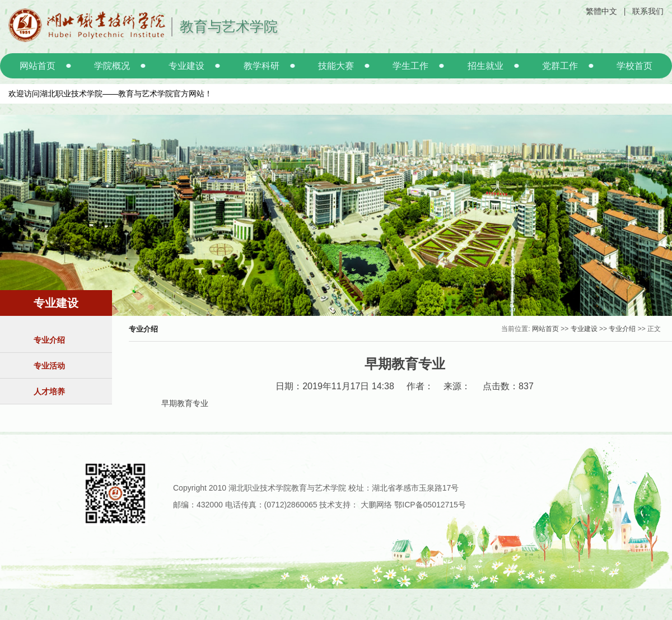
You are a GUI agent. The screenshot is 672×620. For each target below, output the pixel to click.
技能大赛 (336, 66)
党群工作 (560, 66)
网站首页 (38, 66)
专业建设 (186, 66)
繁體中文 (601, 11)
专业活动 (49, 366)
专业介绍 (49, 340)
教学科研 (262, 66)
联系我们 (648, 11)
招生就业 (486, 66)
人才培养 (49, 391)
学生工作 (410, 66)
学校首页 (634, 66)
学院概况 (112, 66)
